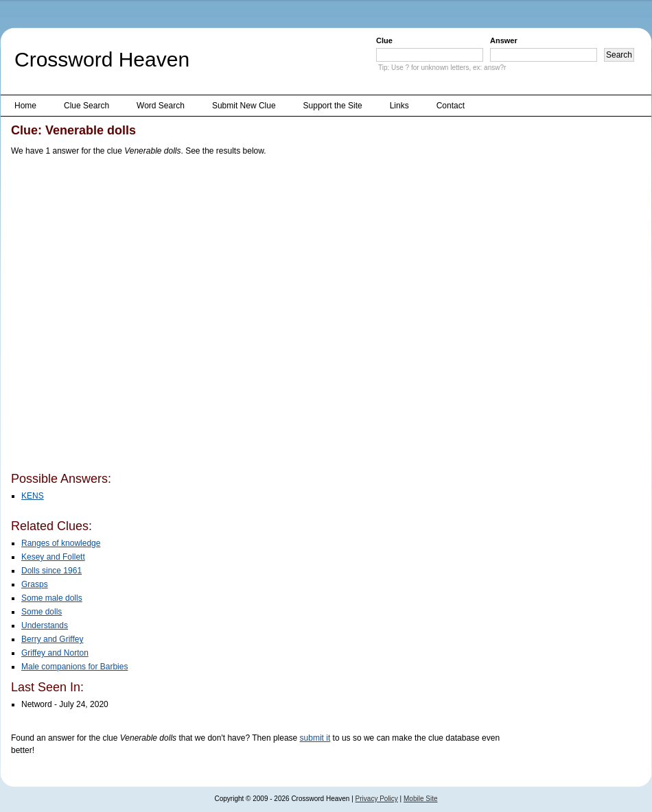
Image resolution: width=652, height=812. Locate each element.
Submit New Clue (244, 106)
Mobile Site (420, 799)
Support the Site (333, 106)
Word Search (161, 106)
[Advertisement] (147, 317)
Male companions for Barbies (74, 667)
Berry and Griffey (52, 639)
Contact (451, 106)
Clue (384, 40)
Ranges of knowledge (61, 543)
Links (399, 106)
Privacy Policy (377, 799)
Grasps (35, 584)
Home (25, 106)
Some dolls (42, 612)
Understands (45, 625)
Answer (504, 40)
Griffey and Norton (55, 653)
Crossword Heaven (102, 59)
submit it (315, 738)
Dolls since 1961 (51, 571)
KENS (33, 496)
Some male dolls (52, 598)
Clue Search (86, 106)
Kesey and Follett (53, 557)
